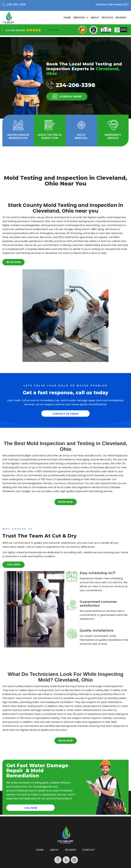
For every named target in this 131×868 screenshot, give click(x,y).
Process (107, 18)
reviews (70, 850)
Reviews (121, 18)
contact (88, 850)
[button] (81, 18)
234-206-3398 (75, 85)
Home (67, 18)
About (95, 18)
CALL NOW (13, 564)
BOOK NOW (14, 262)
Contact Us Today (66, 414)
